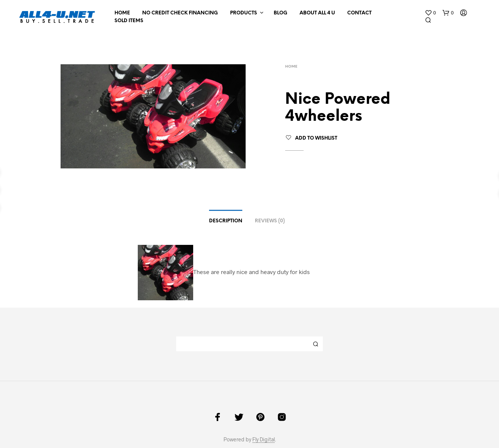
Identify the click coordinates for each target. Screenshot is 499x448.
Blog (281, 13)
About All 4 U (317, 13)
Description (226, 221)
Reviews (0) (270, 221)
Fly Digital (264, 440)
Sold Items (129, 21)
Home (122, 13)
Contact (359, 13)
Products (244, 13)
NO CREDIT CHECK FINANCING (180, 13)
